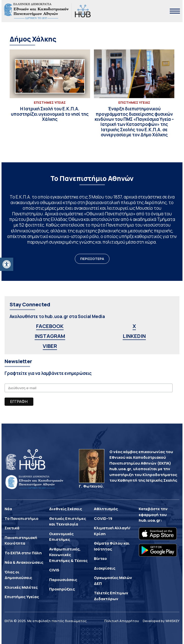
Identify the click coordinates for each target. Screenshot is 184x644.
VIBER (50, 346)
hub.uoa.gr (150, 520)
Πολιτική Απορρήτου (122, 621)
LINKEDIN (134, 336)
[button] (7, 264)
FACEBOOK (50, 326)
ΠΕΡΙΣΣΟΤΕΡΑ (92, 259)
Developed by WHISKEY (161, 621)
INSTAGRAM (50, 336)
